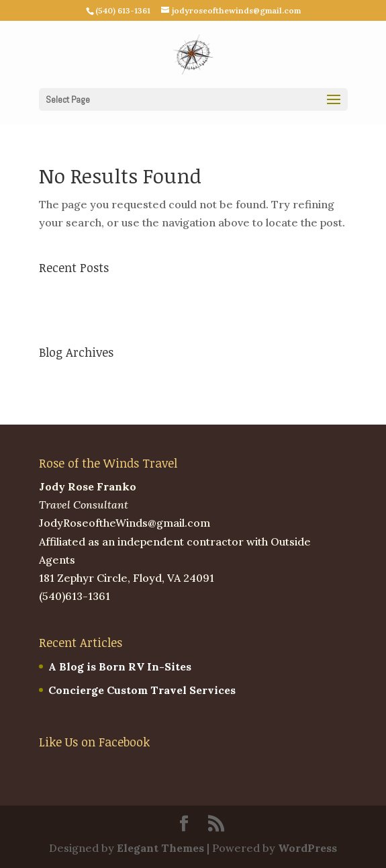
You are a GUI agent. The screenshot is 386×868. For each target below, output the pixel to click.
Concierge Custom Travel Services (133, 315)
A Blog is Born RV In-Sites (110, 292)
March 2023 (70, 376)
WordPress (307, 848)
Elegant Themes (160, 848)
